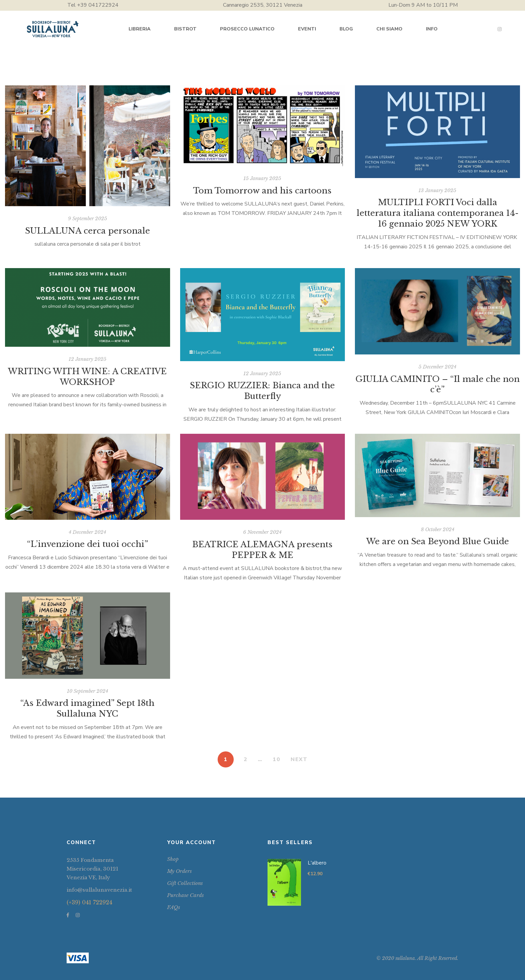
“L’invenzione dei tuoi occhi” (88, 544)
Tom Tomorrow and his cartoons (262, 191)
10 (277, 759)
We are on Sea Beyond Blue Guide (438, 541)
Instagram (500, 29)
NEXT (299, 759)
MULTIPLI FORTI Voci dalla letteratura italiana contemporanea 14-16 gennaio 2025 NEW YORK (438, 213)
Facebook (68, 915)
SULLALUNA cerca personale (88, 231)
